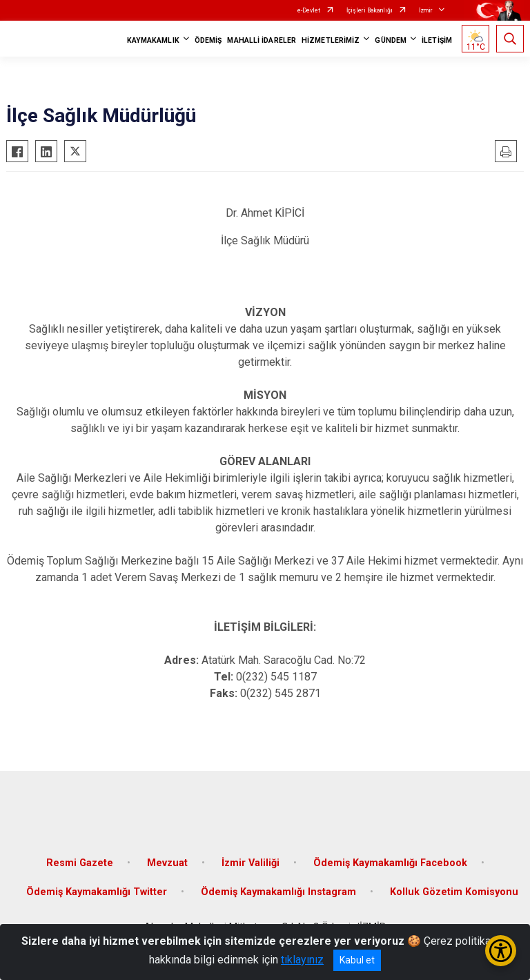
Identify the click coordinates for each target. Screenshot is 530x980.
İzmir (426, 10)
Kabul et (357, 960)
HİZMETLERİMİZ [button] (331, 40)
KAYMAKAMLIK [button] (153, 40)
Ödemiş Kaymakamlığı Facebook (390, 863)
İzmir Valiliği (251, 863)
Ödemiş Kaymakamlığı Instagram (278, 892)
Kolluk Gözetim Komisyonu (454, 892)
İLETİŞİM (437, 40)
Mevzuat (167, 863)
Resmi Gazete (80, 863)
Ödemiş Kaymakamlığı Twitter (97, 892)
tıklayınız (302, 960)
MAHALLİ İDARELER (262, 40)
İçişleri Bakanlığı (370, 10)
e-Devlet (309, 10)
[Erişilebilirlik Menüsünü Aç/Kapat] (501, 951)
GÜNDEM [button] (391, 40)
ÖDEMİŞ (208, 40)
